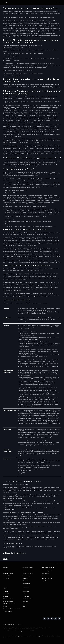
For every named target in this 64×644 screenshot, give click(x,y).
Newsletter (25, 606)
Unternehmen (26, 591)
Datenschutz (26, 601)
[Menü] (5, 2)
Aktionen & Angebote (28, 581)
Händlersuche (6, 594)
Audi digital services (47, 578)
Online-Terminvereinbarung (9, 604)
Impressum (5, 628)
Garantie (44, 576)
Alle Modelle (6, 571)
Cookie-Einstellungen (45, 628)
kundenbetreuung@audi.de (14, 76)
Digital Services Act (25, 631)
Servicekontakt (6, 606)
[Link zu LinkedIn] (56, 619)
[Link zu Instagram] (48, 619)
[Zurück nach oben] (56, 564)
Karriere (24, 594)
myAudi (44, 581)
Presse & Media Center (28, 599)
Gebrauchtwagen (27, 576)
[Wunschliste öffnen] (56, 2)
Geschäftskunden (27, 583)
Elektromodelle (7, 576)
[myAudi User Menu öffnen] (60, 2)
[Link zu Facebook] (44, 619)
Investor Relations (27, 596)
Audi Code (5, 596)
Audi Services (45, 573)
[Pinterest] (60, 619)
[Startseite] (32, 2)
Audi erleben (26, 604)
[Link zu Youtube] (52, 619)
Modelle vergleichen (8, 573)
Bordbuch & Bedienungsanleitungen (12, 609)
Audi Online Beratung (8, 601)
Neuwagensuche (27, 571)
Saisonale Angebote (47, 571)
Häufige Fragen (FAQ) (8, 599)
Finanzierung (26, 578)
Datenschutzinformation (33, 628)
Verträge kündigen (7, 611)
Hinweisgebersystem (21, 628)
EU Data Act (33, 631)
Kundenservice (6, 591)
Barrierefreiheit (16, 631)
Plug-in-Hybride (7, 578)
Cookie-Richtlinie (7, 631)
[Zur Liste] (6, 559)
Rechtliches (12, 628)
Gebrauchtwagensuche (28, 573)
